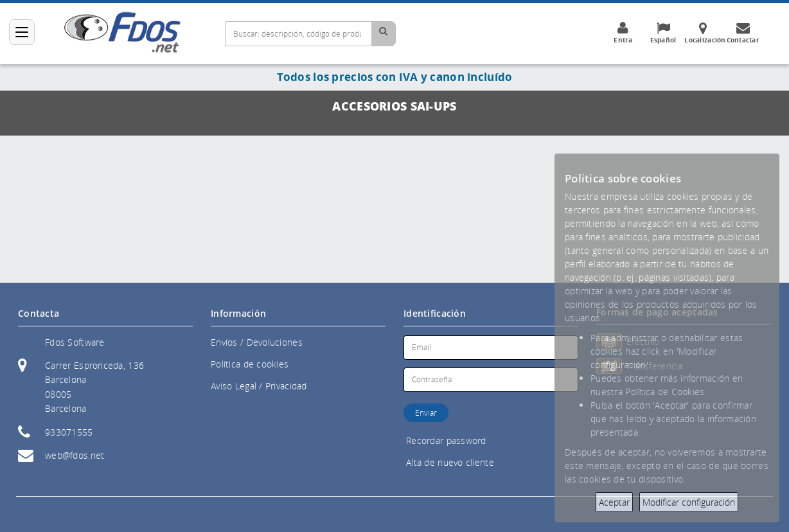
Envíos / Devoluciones (257, 342)
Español (663, 33)
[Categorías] (22, 32)
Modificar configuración (689, 502)
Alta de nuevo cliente (450, 462)
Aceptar (614, 502)
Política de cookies (250, 364)
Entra (623, 33)
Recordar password (446, 440)
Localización (705, 33)
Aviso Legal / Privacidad (259, 386)
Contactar (743, 33)
